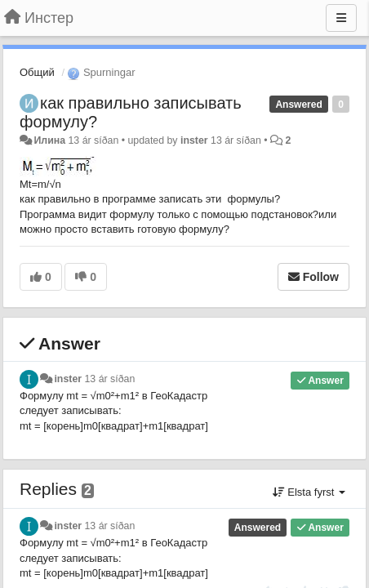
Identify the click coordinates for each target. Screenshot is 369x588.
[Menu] (341, 18)
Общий (37, 72)
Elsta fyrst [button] (309, 492)
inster (194, 140)
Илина (49, 140)
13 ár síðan (110, 379)
